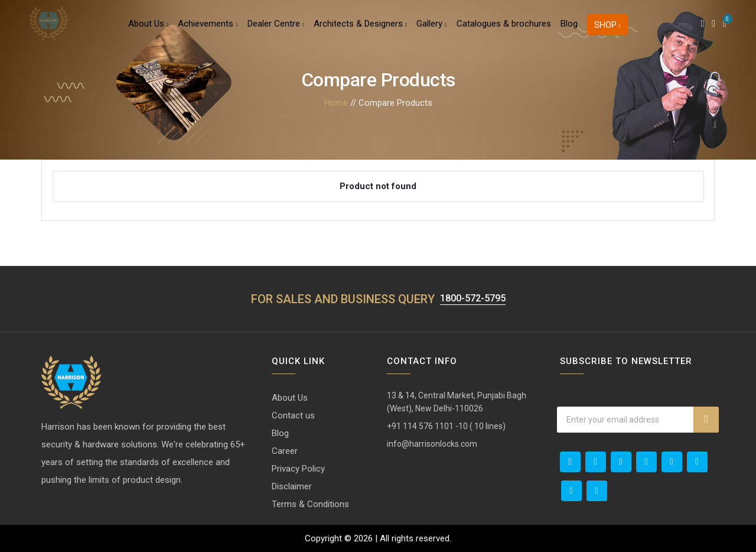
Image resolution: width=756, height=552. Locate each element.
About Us (148, 32)
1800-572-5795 (472, 298)
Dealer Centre (276, 32)
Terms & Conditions (310, 504)
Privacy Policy (298, 469)
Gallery (431, 32)
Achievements (208, 32)
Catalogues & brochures (504, 32)
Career (285, 451)
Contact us (293, 415)
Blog (569, 32)
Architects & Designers (360, 32)
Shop (607, 33)
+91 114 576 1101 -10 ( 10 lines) (446, 426)
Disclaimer (292, 486)
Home (336, 103)
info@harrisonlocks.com (432, 444)
